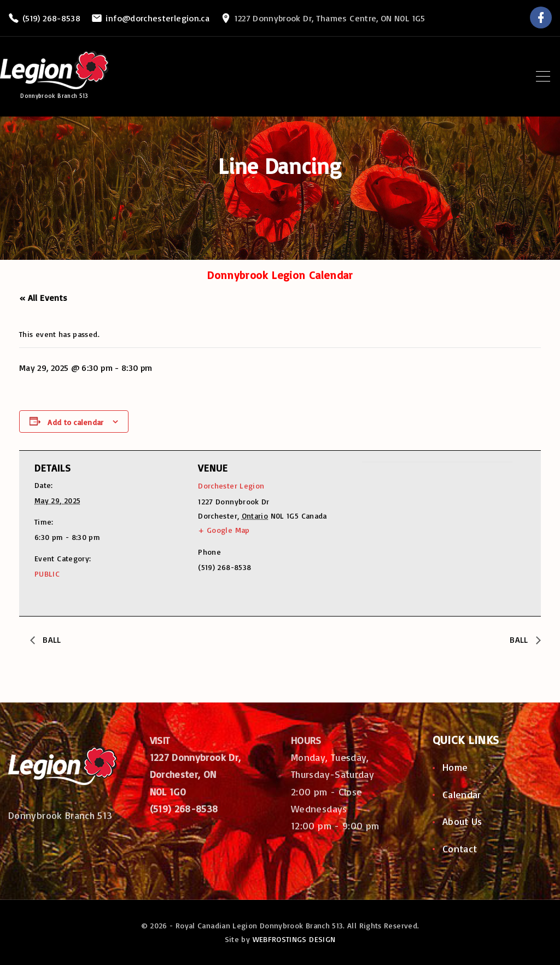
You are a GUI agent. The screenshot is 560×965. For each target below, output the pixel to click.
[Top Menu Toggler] (543, 77)
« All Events (43, 298)
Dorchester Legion (231, 486)
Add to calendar (75, 422)
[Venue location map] (420, 537)
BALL (51, 640)
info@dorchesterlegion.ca (157, 18)
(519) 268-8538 (51, 18)
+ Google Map (224, 530)
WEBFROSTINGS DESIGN (294, 939)
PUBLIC (47, 574)
